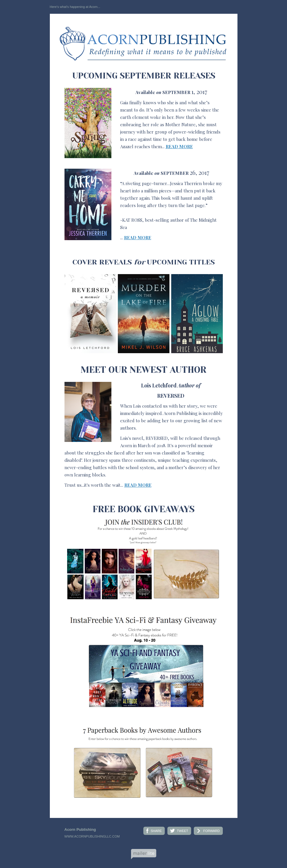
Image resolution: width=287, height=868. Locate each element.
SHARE (156, 831)
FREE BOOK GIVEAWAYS (144, 509)
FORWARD (211, 831)
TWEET (182, 831)
